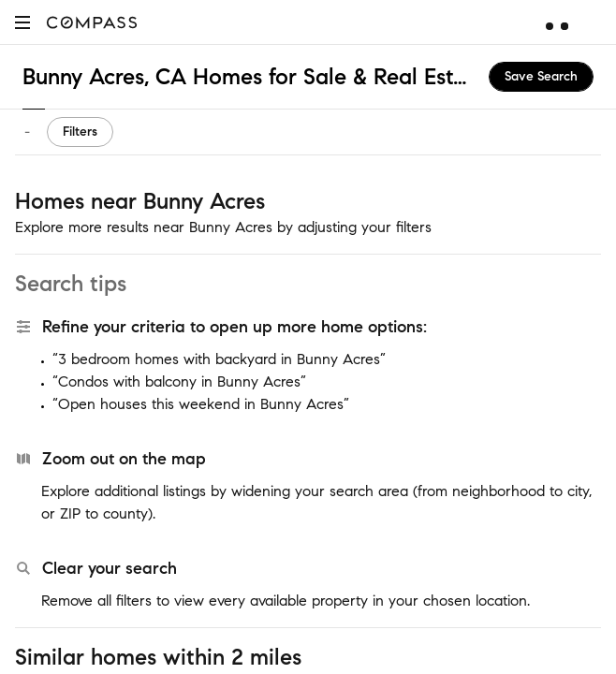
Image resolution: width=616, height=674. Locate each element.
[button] (22, 22)
